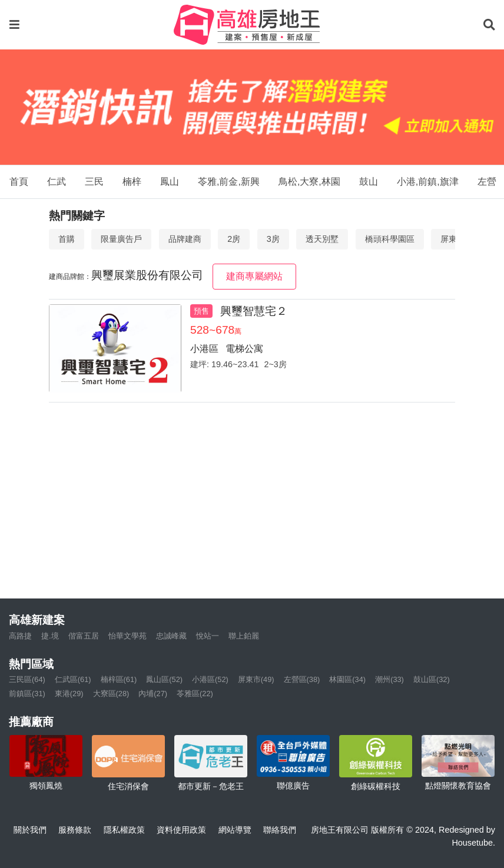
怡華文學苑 (127, 636)
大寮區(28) (111, 694)
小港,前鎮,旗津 (428, 182)
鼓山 (369, 182)
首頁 (19, 182)
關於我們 (30, 830)
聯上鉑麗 (244, 636)
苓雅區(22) (195, 694)
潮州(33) (389, 679)
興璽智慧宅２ (254, 311)
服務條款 (75, 830)
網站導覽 (235, 830)
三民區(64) (27, 679)
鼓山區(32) (432, 679)
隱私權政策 (124, 830)
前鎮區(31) (27, 694)
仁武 (57, 182)
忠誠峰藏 (171, 636)
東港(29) (69, 694)
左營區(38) (302, 679)
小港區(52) (210, 679)
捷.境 (50, 636)
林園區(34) (347, 679)
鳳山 (170, 182)
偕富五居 (84, 636)
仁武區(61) (73, 679)
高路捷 (20, 636)
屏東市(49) (256, 679)
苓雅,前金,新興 (229, 182)
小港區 (204, 349)
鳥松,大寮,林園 (309, 182)
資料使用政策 (181, 830)
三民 (94, 182)
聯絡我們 (280, 830)
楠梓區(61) (119, 679)
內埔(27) (153, 694)
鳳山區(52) (164, 679)
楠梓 (132, 182)
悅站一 (208, 636)
